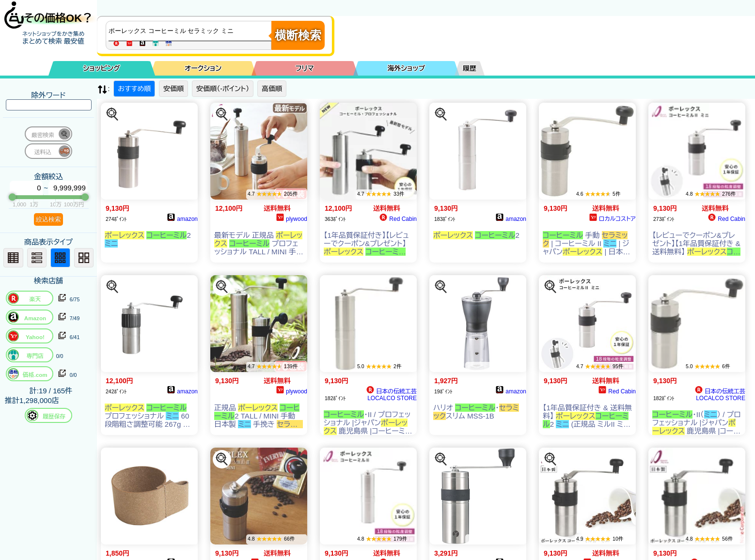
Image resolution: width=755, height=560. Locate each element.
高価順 (272, 89)
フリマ (305, 68)
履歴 (470, 68)
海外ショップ (406, 68)
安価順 (173, 89)
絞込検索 (48, 219)
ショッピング (102, 68)
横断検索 (298, 35)
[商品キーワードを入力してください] (191, 31)
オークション (203, 68)
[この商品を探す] (112, 114)
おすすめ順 (134, 89)
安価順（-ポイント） (223, 89)
